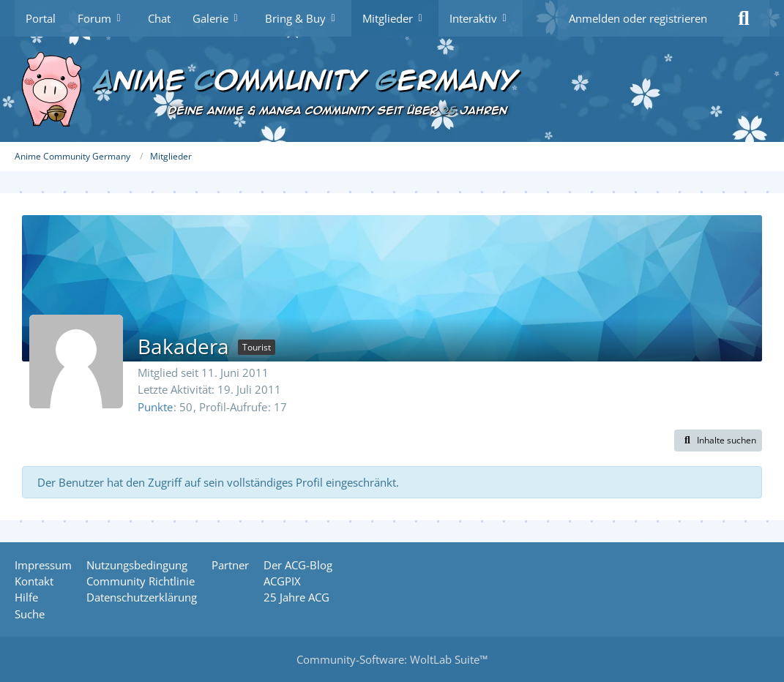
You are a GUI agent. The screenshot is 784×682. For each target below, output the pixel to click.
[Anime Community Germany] (392, 89)
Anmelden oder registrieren (638, 18)
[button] (718, 441)
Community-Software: (392, 659)
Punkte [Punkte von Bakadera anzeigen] (155, 407)
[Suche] (744, 18)
